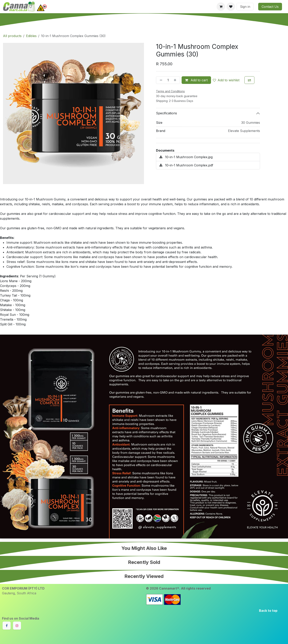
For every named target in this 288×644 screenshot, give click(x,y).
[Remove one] (160, 80)
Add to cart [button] (196, 80)
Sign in (245, 7)
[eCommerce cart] (221, 7)
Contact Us (270, 7)
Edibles (31, 36)
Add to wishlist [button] (226, 80)
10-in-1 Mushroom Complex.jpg (186, 157)
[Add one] (176, 80)
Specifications (166, 113)
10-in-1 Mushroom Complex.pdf (186, 165)
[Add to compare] (249, 80)
